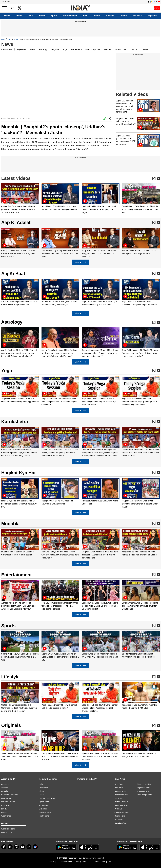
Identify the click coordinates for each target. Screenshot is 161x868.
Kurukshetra (15, 422)
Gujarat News (120, 816)
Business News (45, 812)
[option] (20, 199)
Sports (54, 16)
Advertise (5, 791)
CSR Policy (94, 862)
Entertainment (70, 16)
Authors (4, 812)
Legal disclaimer (66, 862)
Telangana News (144, 791)
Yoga (65, 49)
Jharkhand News (121, 795)
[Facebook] (4, 847)
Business (137, 16)
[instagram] (16, 847)
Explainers (43, 809)
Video (9, 39)
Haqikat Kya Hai (18, 473)
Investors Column (8, 802)
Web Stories (6, 816)
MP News (118, 798)
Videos (19, 16)
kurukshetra (76, 49)
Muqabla (107, 49)
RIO (103, 862)
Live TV (4, 809)
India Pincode (7, 832)
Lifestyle (110, 16)
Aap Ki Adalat (16, 222)
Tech (85, 16)
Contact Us (6, 784)
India (31, 16)
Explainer (152, 16)
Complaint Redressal (9, 795)
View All (80, 262)
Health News (44, 816)
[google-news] (35, 847)
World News (44, 788)
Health (124, 16)
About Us (5, 788)
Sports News (44, 802)
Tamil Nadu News (121, 805)
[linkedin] (29, 847)
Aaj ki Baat (22, 49)
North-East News (121, 802)
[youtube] (23, 847)
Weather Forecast (8, 829)
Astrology (43, 49)
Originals (55, 49)
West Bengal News (145, 795)
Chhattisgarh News (122, 812)
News (3, 39)
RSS (110, 862)
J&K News (119, 819)
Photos (97, 16)
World (42, 16)
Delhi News (119, 788)
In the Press (6, 798)
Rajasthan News (144, 788)
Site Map (53, 862)
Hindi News (6, 805)
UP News (118, 809)
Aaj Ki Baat (13, 274)
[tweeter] (10, 847)
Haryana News (120, 791)
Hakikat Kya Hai (93, 49)
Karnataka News (121, 823)
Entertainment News (47, 798)
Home (7, 16)
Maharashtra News (145, 784)
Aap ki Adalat (7, 49)
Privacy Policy (81, 862)
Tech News (43, 805)
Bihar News (119, 784)
